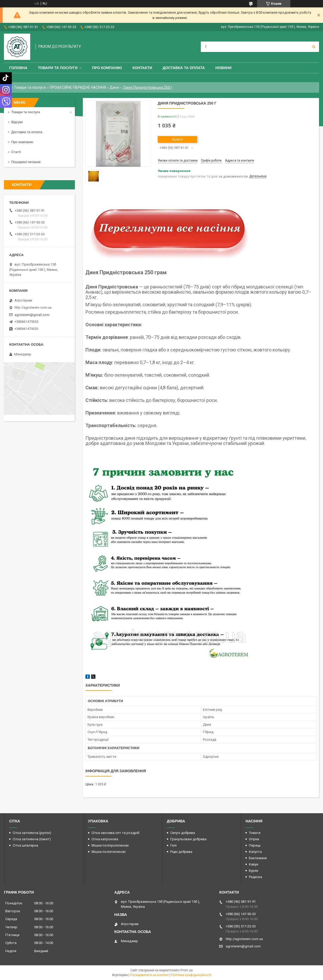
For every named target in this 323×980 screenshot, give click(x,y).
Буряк (254, 871)
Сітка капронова (105, 839)
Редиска (255, 877)
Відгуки (17, 122)
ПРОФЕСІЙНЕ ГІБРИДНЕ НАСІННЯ (78, 87)
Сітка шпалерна (25, 845)
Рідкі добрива (181, 852)
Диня (114, 87)
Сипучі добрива (183, 833)
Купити (177, 139)
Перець (255, 845)
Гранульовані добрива (188, 839)
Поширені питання (26, 162)
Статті (16, 152)
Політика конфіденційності (191, 975)
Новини (223, 68)
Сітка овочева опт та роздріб (115, 833)
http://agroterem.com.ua (33, 307)
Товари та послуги (58, 68)
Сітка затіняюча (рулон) (32, 833)
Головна (18, 68)
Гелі (173, 845)
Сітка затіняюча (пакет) (32, 839)
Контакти (142, 68)
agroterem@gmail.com (32, 315)
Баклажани (258, 858)
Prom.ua (187, 970)
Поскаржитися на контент (149, 975)
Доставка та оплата (184, 68)
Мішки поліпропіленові (110, 845)
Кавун (254, 864)
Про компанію (107, 68)
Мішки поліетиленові (109, 852)
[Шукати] (314, 47)
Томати (255, 833)
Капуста (255, 852)
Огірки (254, 839)
